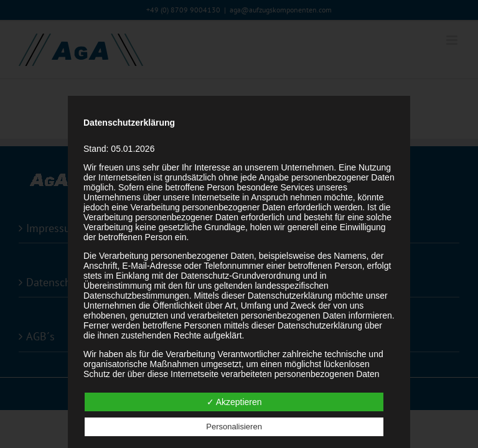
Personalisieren (234, 427)
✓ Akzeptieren (234, 402)
